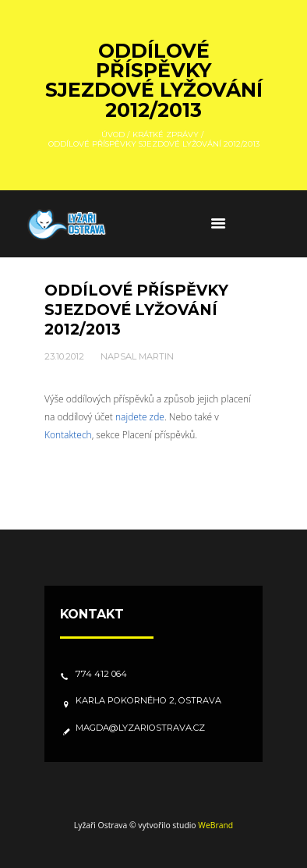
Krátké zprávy (166, 133)
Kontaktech (68, 435)
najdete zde (140, 417)
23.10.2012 (64, 356)
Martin (156, 356)
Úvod (113, 133)
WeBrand (215, 825)
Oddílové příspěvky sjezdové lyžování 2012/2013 (136, 310)
